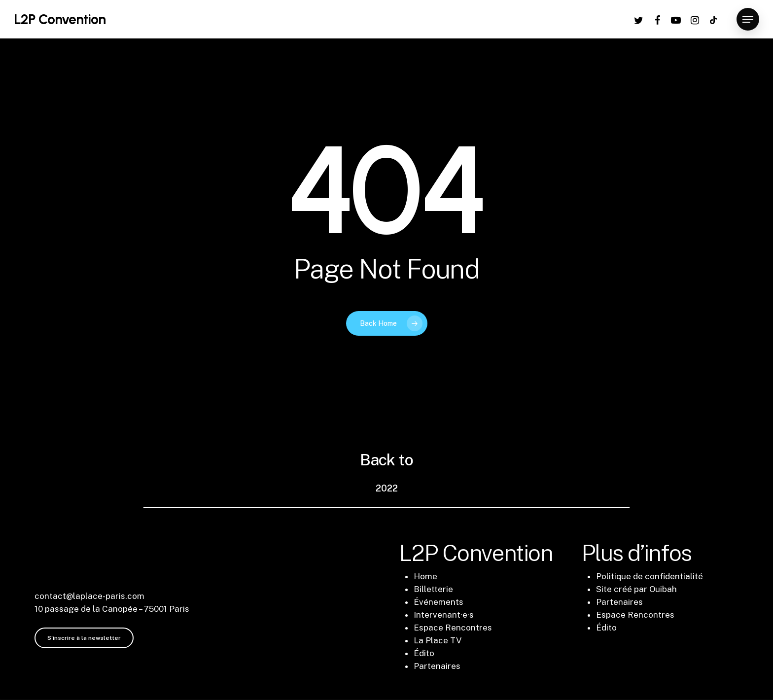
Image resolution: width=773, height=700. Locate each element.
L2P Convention (60, 19)
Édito (424, 653)
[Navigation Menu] (748, 19)
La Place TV (438, 640)
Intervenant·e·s (444, 615)
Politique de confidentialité (650, 576)
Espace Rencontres (453, 628)
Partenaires (437, 666)
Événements (439, 602)
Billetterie (433, 589)
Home (425, 576)
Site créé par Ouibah (636, 589)
